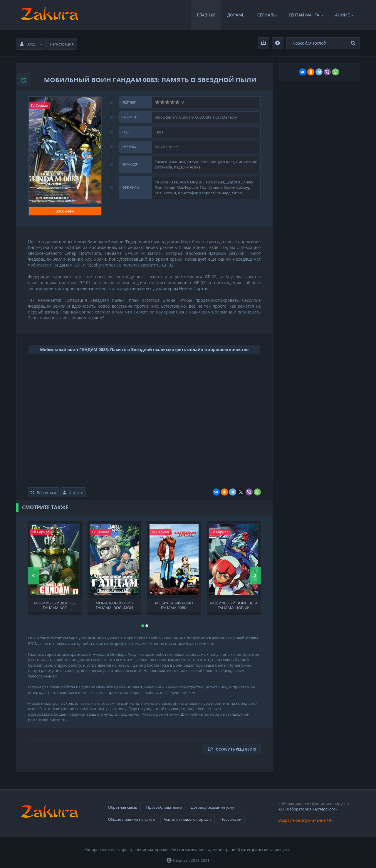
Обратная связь (123, 807)
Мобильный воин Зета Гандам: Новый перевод (234, 605)
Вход (31, 44)
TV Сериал (39, 106)
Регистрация (62, 44)
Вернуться (43, 493)
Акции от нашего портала (188, 819)
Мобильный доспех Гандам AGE (55, 605)
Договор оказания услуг (213, 807)
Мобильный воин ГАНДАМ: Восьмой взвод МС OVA (114, 605)
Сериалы (267, 15)
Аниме (345, 15)
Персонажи (231, 819)
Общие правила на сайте (131, 819)
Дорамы (236, 15)
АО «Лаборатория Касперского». (309, 809)
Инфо (73, 493)
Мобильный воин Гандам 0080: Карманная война (174, 605)
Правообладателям (164, 807)
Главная (206, 15)
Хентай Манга (306, 15)
